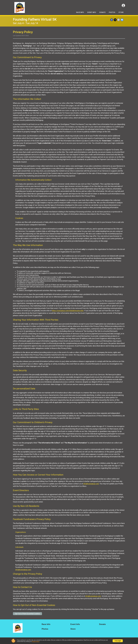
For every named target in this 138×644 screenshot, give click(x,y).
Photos (112, 12)
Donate (102, 12)
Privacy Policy (36, 641)
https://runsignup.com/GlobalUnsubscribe (68, 311)
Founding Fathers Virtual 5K (35, 19)
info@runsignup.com (91, 484)
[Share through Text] (122, 20)
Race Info (80, 12)
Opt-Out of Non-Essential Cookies (27, 614)
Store (121, 12)
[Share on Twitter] (115, 20)
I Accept (118, 641)
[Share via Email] (119, 20)
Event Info (92, 12)
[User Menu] (123, 6)
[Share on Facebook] (112, 20)
